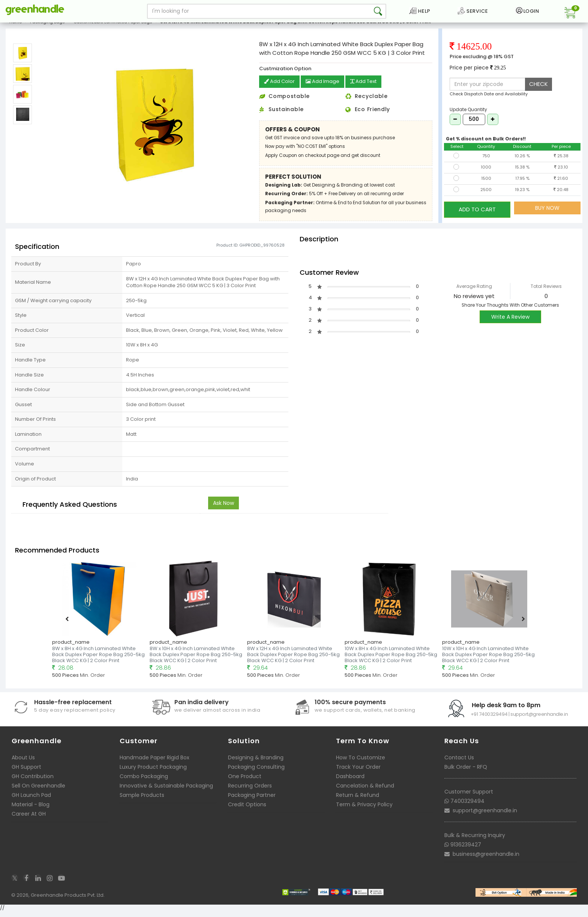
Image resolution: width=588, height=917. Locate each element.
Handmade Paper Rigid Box (154, 763)
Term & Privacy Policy (364, 810)
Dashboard (350, 782)
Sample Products (142, 801)
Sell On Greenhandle (38, 791)
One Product (245, 782)
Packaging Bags (47, 28)
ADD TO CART (477, 213)
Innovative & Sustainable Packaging (166, 791)
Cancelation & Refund (365, 791)
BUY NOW (547, 214)
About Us (23, 763)
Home (16, 28)
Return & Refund (358, 801)
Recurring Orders (250, 791)
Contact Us (459, 763)
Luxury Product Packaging (153, 772)
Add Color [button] (280, 88)
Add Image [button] (325, 88)
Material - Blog (31, 810)
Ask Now (223, 509)
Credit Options (247, 810)
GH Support (26, 772)
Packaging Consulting (256, 772)
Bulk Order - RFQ (466, 772)
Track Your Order (358, 772)
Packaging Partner (252, 801)
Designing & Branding (256, 763)
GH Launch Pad (31, 801)
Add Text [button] (368, 88)
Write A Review (510, 322)
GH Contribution (33, 782)
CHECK (538, 90)
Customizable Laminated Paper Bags (113, 28)
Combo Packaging (144, 782)
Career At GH (29, 819)
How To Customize (361, 763)
